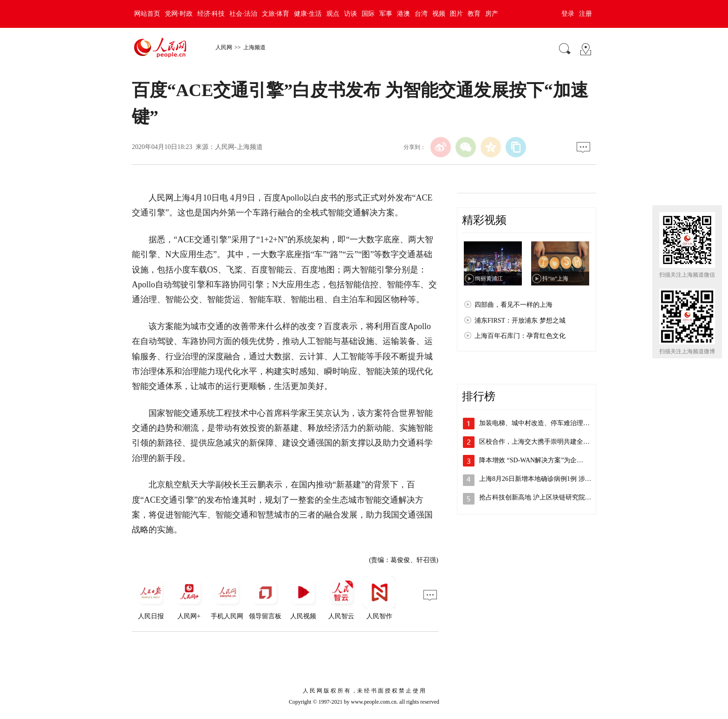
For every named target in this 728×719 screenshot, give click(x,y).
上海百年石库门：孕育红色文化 (520, 336)
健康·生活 (308, 14)
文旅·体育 (276, 14)
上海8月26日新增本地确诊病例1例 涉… (535, 479)
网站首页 (147, 14)
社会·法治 (243, 14)
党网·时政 (179, 14)
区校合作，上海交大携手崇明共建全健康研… (544, 442)
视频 (439, 14)
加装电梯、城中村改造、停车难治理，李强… (544, 423)
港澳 (403, 14)
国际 (368, 14)
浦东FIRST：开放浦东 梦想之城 (520, 321)
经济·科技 (211, 14)
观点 (333, 14)
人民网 (224, 47)
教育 (474, 14)
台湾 (421, 14)
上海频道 (254, 47)
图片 (456, 14)
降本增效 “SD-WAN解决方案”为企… (531, 460)
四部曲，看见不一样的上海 (513, 305)
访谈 (351, 14)
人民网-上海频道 (239, 147)
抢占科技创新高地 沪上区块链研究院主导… (542, 497)
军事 (386, 14)
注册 (585, 14)
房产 (492, 14)
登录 (568, 14)
